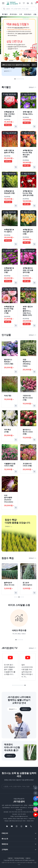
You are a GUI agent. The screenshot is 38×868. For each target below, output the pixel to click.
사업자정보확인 (32, 805)
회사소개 (5, 839)
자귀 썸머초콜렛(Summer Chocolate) (9, 499)
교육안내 (26, 709)
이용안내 (28, 858)
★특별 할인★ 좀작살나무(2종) (9, 270)
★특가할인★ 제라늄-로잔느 (28, 113)
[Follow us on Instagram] (17, 826)
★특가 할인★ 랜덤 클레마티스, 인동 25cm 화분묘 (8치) (28, 311)
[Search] (19, 9)
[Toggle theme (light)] (20, 3)
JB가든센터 (19, 801)
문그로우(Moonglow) (27, 584)
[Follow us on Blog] (7, 826)
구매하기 (10, 756)
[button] (15, 79)
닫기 (34, 65)
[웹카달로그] (21, 826)
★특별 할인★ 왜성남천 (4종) (9, 192)
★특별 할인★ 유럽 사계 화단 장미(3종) (9, 114)
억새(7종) (8, 396)
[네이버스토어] (26, 826)
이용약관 (10, 858)
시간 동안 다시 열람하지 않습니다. (16, 65)
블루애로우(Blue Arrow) (9, 584)
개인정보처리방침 (19, 858)
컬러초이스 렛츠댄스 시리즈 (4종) (9, 362)
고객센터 (5, 849)
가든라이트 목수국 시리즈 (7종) (28, 398)
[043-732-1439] (31, 826)
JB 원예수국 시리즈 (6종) (27, 465)
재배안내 (5, 844)
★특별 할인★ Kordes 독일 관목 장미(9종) (28, 193)
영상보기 (13, 709)
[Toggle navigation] (3, 3)
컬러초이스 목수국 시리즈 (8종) (28, 432)
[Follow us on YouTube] (12, 826)
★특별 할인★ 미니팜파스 (9, 231)
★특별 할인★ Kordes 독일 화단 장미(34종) (28, 154)
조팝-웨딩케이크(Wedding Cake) (27, 363)
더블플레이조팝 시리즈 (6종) (10, 465)
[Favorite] (15, 251)
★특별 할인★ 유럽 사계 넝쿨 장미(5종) (28, 270)
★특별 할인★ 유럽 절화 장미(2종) (28, 232)
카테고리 (5, 833)
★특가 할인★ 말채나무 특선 (9, 151)
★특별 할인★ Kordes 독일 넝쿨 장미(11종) (9, 310)
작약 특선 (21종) (7, 431)
